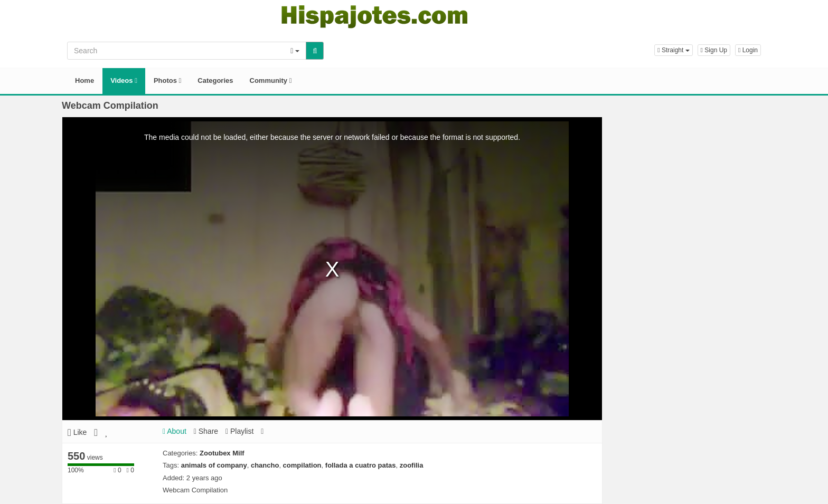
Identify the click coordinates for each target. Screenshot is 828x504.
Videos (124, 80)
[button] (673, 50)
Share (206, 431)
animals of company (214, 465)
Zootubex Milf (222, 453)
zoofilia (412, 465)
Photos (167, 80)
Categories (215, 80)
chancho (265, 465)
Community (271, 80)
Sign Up (714, 50)
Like (77, 432)
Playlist (239, 431)
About (175, 431)
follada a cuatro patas (361, 465)
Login (748, 50)
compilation (302, 465)
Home (84, 80)
